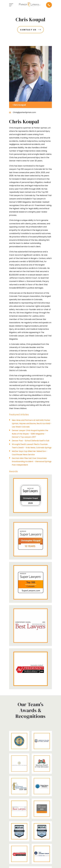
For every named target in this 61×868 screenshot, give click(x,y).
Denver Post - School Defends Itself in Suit (31, 441)
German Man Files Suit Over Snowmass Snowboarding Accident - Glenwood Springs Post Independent (32, 462)
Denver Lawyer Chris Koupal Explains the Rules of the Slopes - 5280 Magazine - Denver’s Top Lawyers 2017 (30, 434)
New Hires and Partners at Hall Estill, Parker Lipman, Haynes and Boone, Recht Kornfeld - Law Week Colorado (32, 423)
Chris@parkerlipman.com (24, 112)
